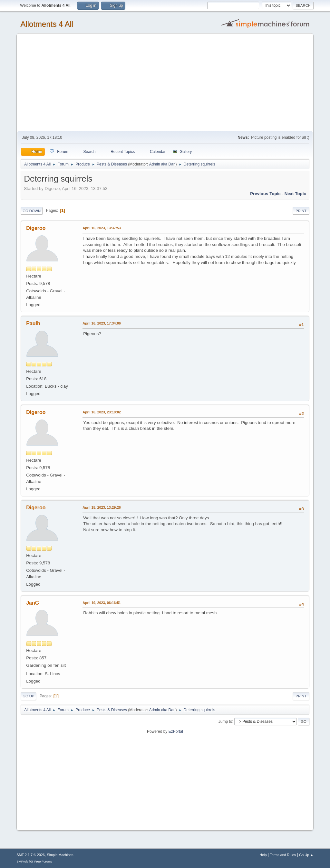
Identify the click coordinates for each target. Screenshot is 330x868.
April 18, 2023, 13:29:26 (102, 507)
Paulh (33, 323)
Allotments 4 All (47, 24)
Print (301, 211)
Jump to (225, 721)
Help (263, 855)
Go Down (32, 211)
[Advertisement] (165, 82)
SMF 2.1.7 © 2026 (31, 855)
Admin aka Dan (162, 164)
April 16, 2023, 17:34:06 (102, 323)
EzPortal (176, 731)
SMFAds (22, 861)
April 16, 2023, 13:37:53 (102, 228)
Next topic (295, 194)
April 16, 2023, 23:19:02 (102, 412)
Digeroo (36, 228)
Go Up (28, 696)
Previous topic (265, 194)
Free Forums (43, 861)
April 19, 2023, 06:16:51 (102, 603)
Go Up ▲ (306, 855)
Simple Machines (60, 855)
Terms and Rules (283, 855)
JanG (33, 603)
